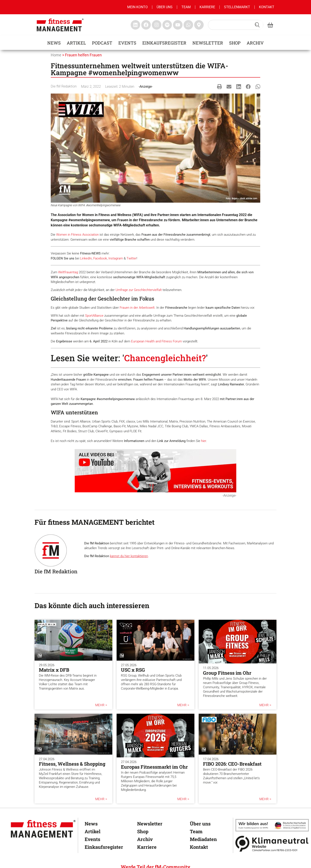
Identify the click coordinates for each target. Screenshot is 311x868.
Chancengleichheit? (165, 358)
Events (127, 43)
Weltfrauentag (68, 272)
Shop (235, 43)
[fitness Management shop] (270, 25)
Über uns (165, 7)
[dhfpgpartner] (272, 825)
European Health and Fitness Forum (156, 341)
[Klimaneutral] (272, 844)
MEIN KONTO (137, 7)
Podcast (102, 43)
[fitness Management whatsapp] (188, 25)
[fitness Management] (43, 829)
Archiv (255, 43)
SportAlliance (94, 316)
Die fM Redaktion (64, 86)
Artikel (76, 43)
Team (186, 7)
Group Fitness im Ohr (227, 673)
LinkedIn (86, 258)
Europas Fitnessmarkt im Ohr (154, 767)
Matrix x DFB (54, 670)
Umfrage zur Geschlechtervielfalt (139, 290)
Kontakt (267, 7)
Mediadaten (203, 839)
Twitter (132, 258)
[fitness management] (60, 25)
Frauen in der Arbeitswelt (137, 308)
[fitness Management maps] (199, 25)
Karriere (207, 7)
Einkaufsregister (164, 43)
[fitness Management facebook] (146, 25)
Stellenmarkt (237, 7)
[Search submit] (257, 25)
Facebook (100, 258)
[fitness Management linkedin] (135, 25)
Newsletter (208, 43)
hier (204, 441)
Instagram (116, 258)
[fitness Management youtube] (178, 25)
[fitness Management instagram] (157, 25)
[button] (220, 87)
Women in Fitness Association (77, 235)
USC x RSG (133, 670)
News (54, 43)
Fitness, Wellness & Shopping (72, 764)
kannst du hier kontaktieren (129, 556)
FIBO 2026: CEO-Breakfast (232, 764)
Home (56, 55)
